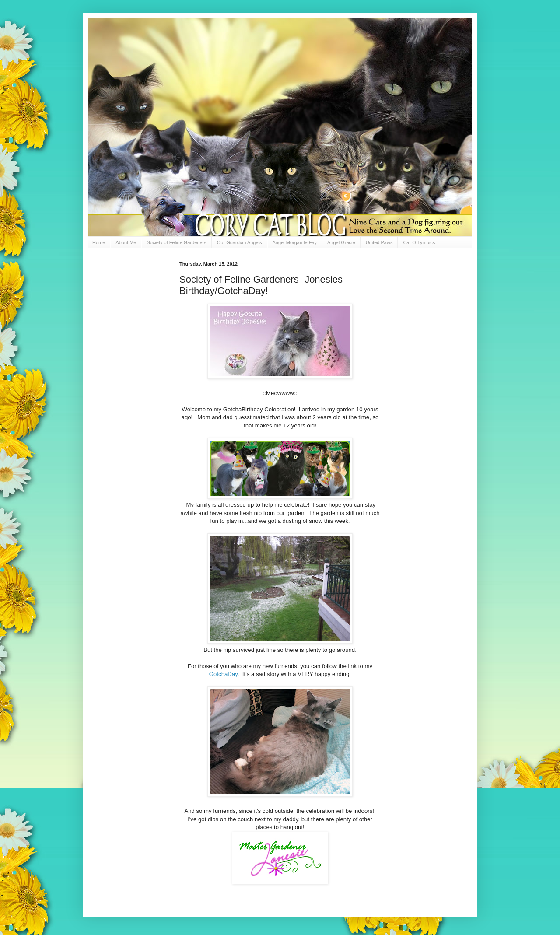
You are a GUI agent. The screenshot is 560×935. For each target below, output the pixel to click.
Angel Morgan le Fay (295, 242)
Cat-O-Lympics (419, 242)
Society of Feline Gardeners (176, 242)
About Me (126, 242)
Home (99, 242)
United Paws (379, 242)
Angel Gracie (341, 242)
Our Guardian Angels (240, 242)
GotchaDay (223, 674)
